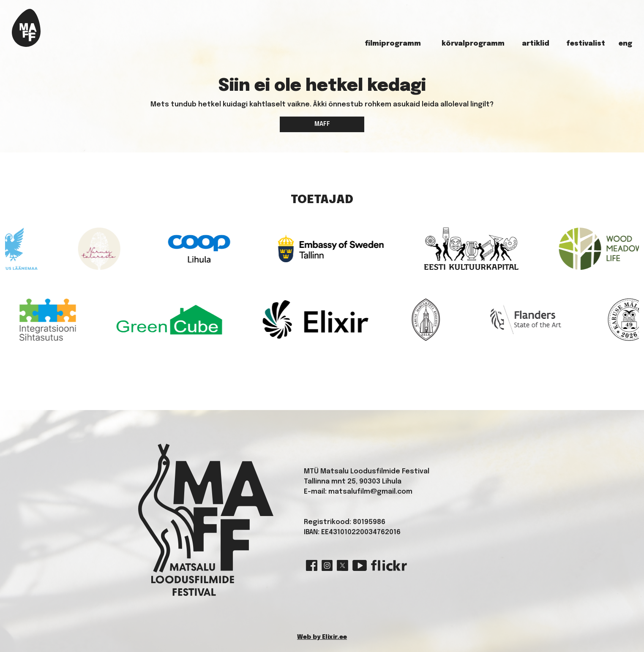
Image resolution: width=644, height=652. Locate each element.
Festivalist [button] (586, 44)
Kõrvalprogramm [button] (473, 44)
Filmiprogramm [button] (393, 44)
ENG (625, 44)
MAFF (322, 124)
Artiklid (536, 44)
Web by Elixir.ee (322, 637)
